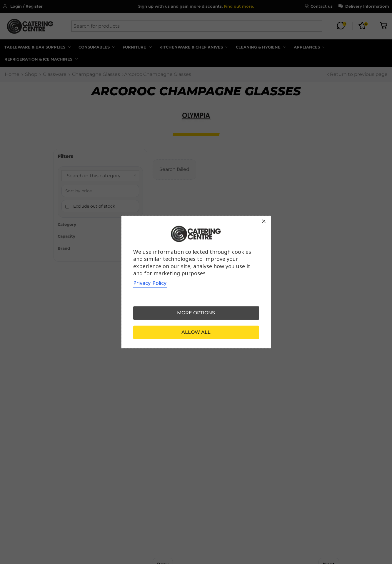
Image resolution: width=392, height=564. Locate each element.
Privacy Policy (150, 283)
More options (196, 313)
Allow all (196, 332)
